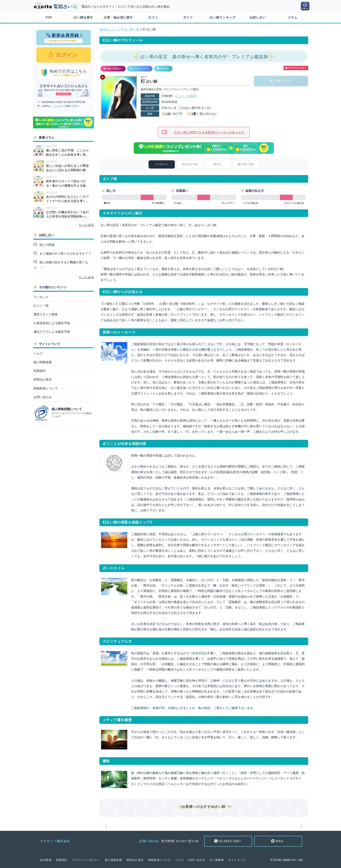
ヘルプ (38, 353)
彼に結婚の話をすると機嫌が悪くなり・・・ (61, 265)
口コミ (153, 17)
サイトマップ (237, 860)
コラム (292, 17)
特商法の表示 (43, 379)
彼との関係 (47, 245)
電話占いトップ (110, 29)
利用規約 (40, 371)
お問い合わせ (43, 397)
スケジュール (190, 164)
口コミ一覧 (41, 306)
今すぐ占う (283, 81)
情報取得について (46, 388)
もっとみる (86, 225)
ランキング (41, 297)
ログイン (66, 55)
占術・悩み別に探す (118, 17)
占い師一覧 (132, 29)
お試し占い (258, 17)
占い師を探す (84, 17)
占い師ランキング (223, 17)
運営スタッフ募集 (46, 314)
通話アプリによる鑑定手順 (52, 332)
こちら (56, 106)
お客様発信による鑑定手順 (52, 323)
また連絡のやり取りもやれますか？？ (65, 253)
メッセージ (162, 164)
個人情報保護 (43, 362)
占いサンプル (246, 164)
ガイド (188, 17)
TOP (49, 17)
